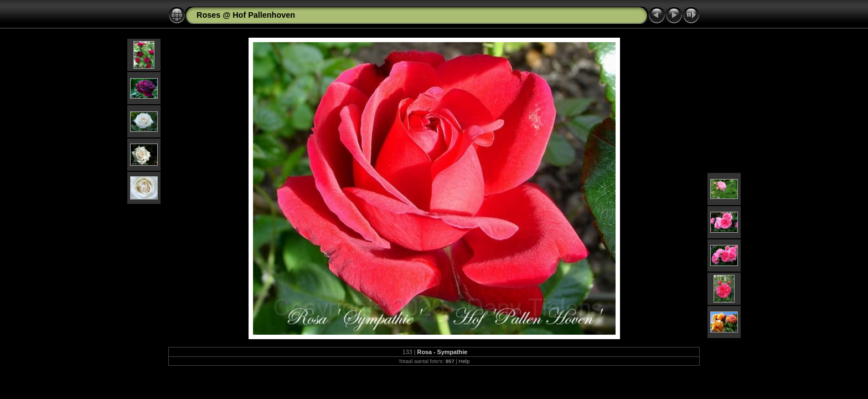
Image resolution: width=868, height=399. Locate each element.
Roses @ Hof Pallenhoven (246, 15)
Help (464, 361)
